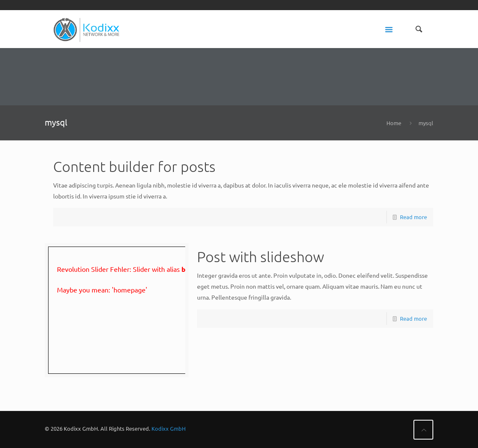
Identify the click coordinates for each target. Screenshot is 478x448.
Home (394, 123)
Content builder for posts (134, 166)
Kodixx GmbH (169, 428)
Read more (413, 217)
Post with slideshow (261, 257)
